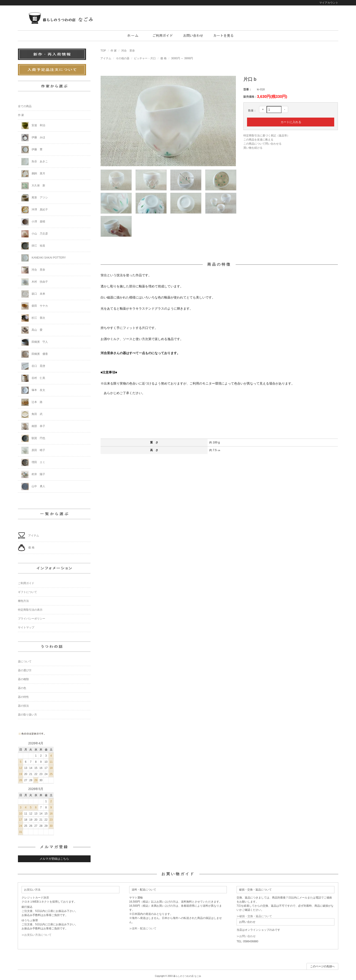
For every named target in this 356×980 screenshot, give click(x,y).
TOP (103, 51)
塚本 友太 (33, 390)
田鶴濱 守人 (35, 342)
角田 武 (32, 414)
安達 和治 (33, 126)
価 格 (163, 58)
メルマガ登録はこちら (54, 859)
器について (25, 662)
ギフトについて (27, 592)
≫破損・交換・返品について (254, 916)
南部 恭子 (33, 426)
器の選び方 (25, 670)
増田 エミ (33, 462)
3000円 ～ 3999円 (182, 58)
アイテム (106, 58)
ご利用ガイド (26, 583)
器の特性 (23, 697)
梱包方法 (23, 601)
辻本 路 (32, 402)
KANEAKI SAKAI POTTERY (44, 258)
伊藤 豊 (32, 150)
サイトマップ (26, 627)
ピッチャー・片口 (145, 58)
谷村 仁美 (33, 378)
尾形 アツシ (35, 198)
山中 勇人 (33, 486)
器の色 (22, 688)
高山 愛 (32, 330)
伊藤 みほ (33, 138)
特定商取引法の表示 (30, 610)
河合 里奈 (128, 51)
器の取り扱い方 (27, 715)
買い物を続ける (253, 148)
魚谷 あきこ (35, 162)
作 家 (114, 51)
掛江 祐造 (33, 246)
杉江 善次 (33, 318)
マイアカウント (329, 3)
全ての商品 (25, 106)
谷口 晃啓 (33, 366)
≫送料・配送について (143, 928)
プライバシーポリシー (32, 619)
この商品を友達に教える (258, 140)
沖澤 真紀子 (35, 210)
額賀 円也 (33, 438)
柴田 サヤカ (35, 306)
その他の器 (123, 58)
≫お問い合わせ (246, 936)
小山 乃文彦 (35, 234)
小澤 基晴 (33, 222)
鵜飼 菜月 (33, 174)
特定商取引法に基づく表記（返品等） (267, 136)
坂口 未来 (33, 294)
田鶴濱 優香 (35, 354)
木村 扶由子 (35, 282)
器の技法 (23, 706)
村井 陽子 (33, 474)
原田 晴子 (33, 450)
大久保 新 (33, 186)
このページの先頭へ (322, 966)
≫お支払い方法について (37, 935)
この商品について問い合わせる (262, 144)
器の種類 (23, 679)
